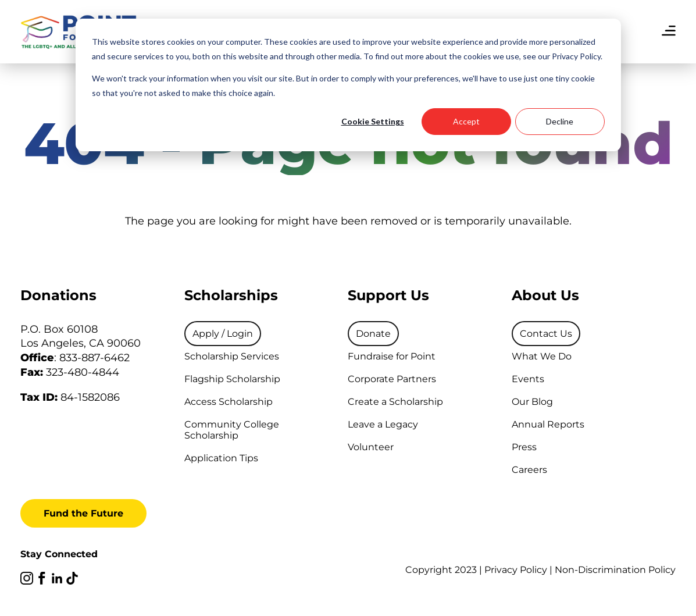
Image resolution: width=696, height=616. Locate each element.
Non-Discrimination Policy (615, 570)
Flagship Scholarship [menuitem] (232, 379)
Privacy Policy (516, 570)
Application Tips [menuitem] (221, 458)
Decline (560, 121)
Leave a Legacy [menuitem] (383, 424)
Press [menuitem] (524, 447)
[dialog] (348, 85)
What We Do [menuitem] (542, 356)
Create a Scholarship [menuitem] (395, 402)
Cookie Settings (373, 121)
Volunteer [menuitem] (371, 447)
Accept (466, 121)
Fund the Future (83, 513)
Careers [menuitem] (529, 470)
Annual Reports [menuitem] (548, 424)
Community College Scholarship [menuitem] (232, 430)
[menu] (669, 32)
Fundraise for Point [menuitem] (392, 356)
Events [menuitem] (528, 379)
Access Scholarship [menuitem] (229, 402)
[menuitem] (223, 334)
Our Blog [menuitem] (532, 402)
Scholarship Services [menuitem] (232, 356)
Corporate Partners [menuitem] (392, 379)
